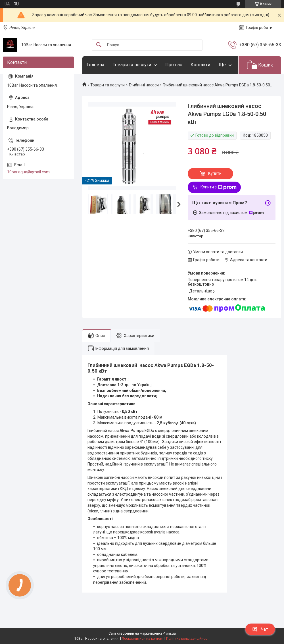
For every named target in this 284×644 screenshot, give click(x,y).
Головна (95, 65)
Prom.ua (169, 633)
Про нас (174, 65)
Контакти (200, 65)
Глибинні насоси (144, 85)
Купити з (219, 187)
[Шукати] (99, 45)
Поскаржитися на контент (143, 639)
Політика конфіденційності (188, 639)
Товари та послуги (132, 65)
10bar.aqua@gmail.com (28, 172)
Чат (260, 629)
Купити (215, 173)
